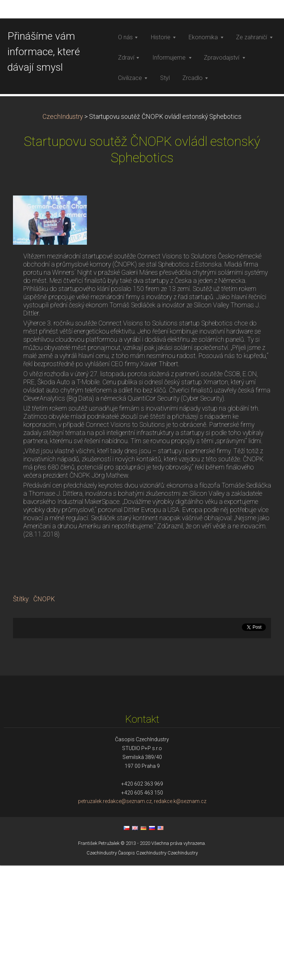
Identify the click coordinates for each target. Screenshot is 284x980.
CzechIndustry (63, 231)
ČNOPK (44, 713)
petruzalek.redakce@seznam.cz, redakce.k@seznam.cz (142, 916)
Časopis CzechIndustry (142, 967)
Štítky (21, 713)
